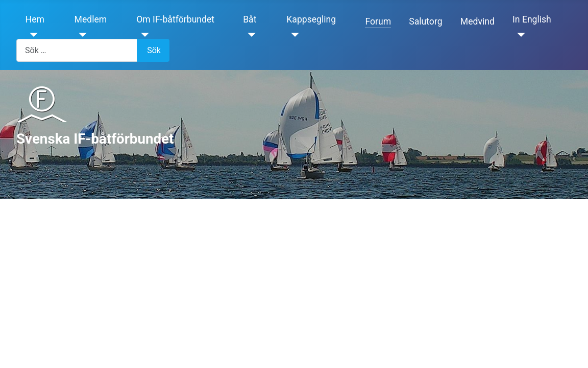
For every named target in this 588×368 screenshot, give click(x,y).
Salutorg (425, 21)
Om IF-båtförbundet (175, 19)
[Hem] (32, 35)
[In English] (519, 35)
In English (532, 19)
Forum (378, 21)
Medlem (91, 19)
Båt (250, 19)
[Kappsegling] (293, 35)
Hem (35, 19)
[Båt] (249, 35)
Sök (154, 50)
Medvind (477, 21)
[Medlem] (81, 35)
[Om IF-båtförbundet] (143, 35)
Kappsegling (311, 19)
